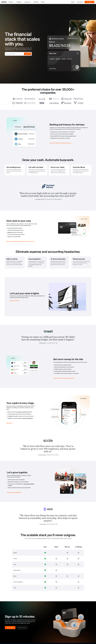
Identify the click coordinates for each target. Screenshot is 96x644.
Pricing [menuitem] (43, 2)
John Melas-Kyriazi (40, 199)
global (10, 416)
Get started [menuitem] (89, 2)
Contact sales (10, 628)
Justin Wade (43, 524)
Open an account (22, 628)
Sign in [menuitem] (73, 2)
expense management (28, 418)
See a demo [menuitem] (80, 2)
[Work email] (14, 54)
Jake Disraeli (42, 343)
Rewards (9, 232)
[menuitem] (4, 2)
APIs (13, 414)
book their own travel (22, 412)
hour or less (33, 171)
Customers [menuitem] (36, 2)
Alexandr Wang (42, 455)
